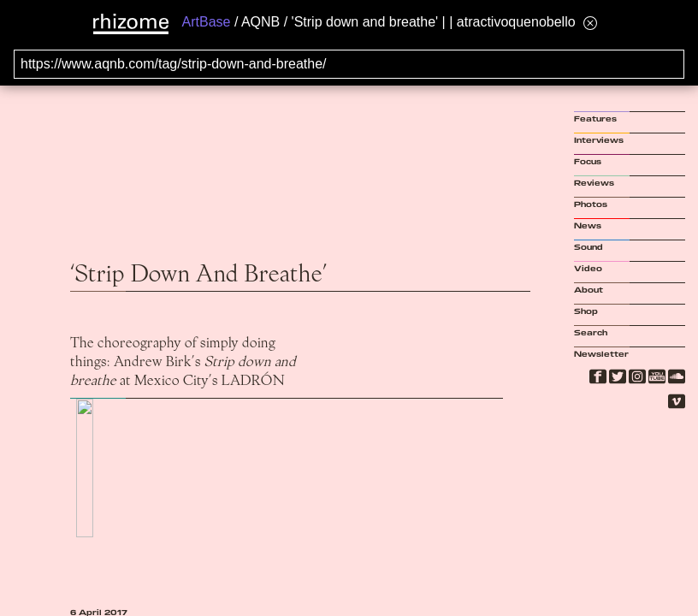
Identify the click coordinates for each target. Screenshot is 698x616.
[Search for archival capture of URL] (349, 64)
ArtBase (207, 22)
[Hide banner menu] (590, 23)
